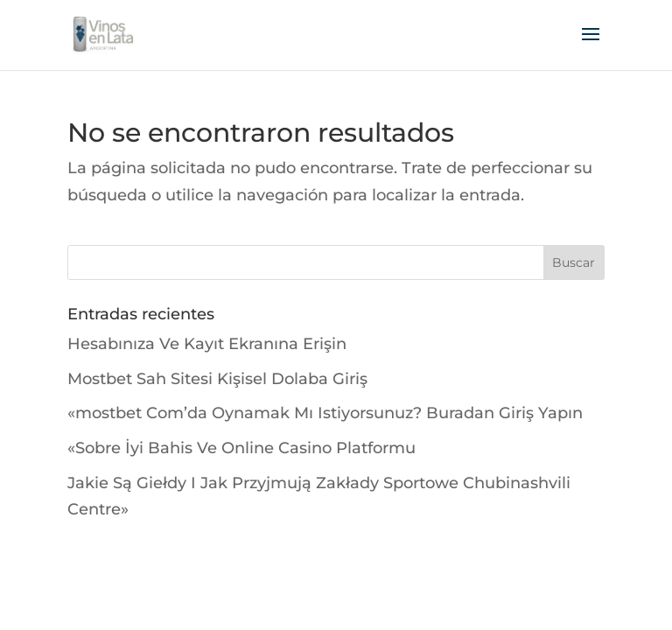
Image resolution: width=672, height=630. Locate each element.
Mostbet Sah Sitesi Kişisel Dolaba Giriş (217, 379)
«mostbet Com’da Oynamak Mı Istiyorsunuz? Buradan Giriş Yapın (325, 413)
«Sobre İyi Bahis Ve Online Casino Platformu (241, 448)
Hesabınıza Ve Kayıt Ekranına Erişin (207, 344)
